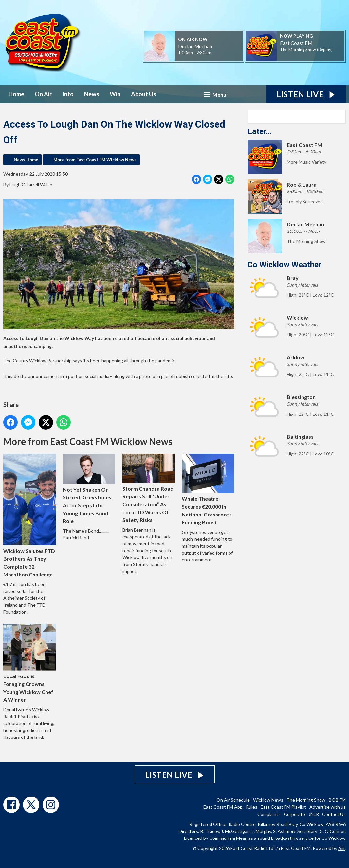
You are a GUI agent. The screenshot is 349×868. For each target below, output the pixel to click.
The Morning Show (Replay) (306, 50)
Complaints (269, 814)
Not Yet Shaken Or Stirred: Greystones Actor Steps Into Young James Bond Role (89, 489)
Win (115, 94)
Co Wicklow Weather (285, 265)
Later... (260, 131)
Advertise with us (328, 807)
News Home (26, 160)
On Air (43, 94)
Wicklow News (268, 800)
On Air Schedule (233, 800)
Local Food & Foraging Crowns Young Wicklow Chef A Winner (30, 663)
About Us (144, 94)
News (92, 94)
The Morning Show (306, 800)
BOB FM (337, 800)
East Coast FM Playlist (283, 807)
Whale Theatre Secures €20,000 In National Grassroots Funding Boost (208, 489)
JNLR (314, 814)
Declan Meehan (195, 46)
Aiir (341, 848)
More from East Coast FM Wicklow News (95, 160)
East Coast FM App (223, 807)
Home (16, 94)
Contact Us (334, 814)
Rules (252, 807)
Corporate (294, 814)
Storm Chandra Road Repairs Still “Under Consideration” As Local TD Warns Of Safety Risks (149, 488)
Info (68, 94)
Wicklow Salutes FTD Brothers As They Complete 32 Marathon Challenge (30, 515)
